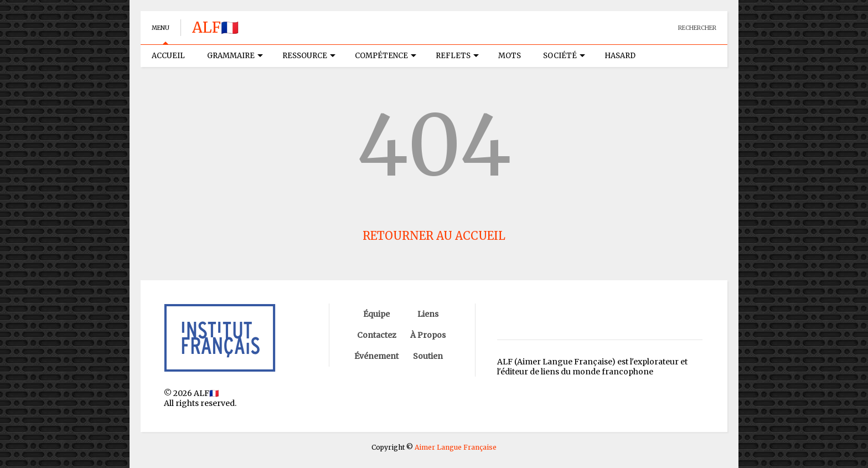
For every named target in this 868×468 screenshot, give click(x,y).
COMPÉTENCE (386, 56)
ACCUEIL (168, 56)
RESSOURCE (309, 56)
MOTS (510, 56)
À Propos (428, 335)
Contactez (377, 335)
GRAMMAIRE (235, 56)
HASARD (620, 56)
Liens (428, 314)
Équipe (376, 314)
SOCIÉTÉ (564, 56)
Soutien (428, 356)
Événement (376, 356)
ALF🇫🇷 (215, 27)
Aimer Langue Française (456, 447)
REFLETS (457, 56)
